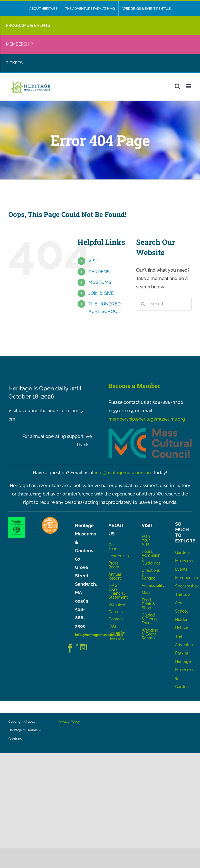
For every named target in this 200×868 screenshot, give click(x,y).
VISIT (94, 261)
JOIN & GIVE (101, 293)
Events (181, 569)
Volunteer (117, 604)
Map (146, 593)
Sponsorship (186, 586)
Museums (184, 561)
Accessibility (153, 585)
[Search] (143, 304)
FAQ (112, 626)
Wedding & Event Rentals (150, 634)
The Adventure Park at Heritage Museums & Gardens (185, 661)
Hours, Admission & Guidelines (151, 557)
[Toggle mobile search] (177, 86)
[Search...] (164, 304)
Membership (187, 578)
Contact (116, 619)
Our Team (114, 547)
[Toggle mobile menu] (189, 86)
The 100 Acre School (183, 603)
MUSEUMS (100, 282)
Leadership (119, 556)
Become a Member (134, 386)
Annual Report (115, 576)
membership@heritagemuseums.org (147, 419)
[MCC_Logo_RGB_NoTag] (150, 430)
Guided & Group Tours (149, 619)
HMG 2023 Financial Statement (118, 591)
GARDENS (99, 272)
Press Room (114, 565)
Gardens (183, 552)
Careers (116, 612)
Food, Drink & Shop (148, 604)
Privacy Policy (69, 722)
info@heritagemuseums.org (124, 473)
